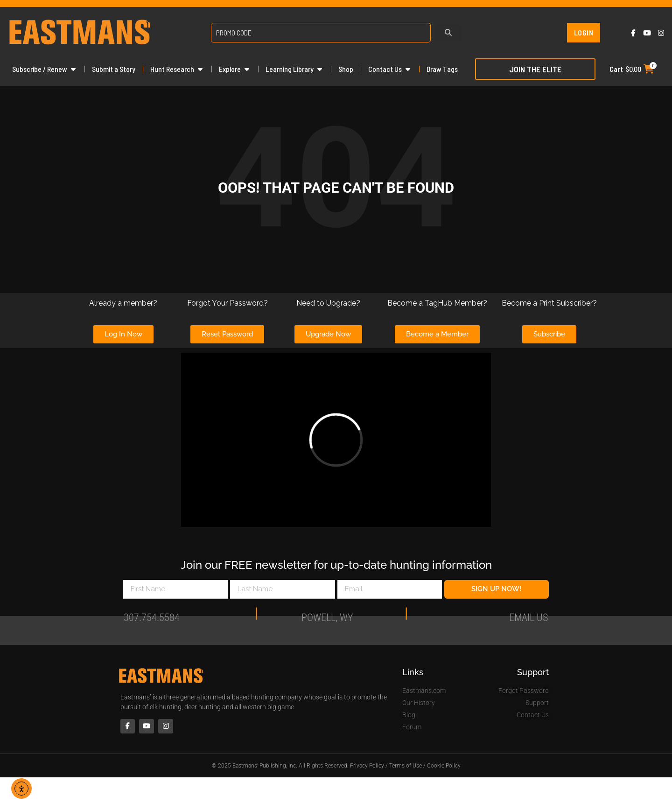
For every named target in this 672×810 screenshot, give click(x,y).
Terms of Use (406, 767)
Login (584, 32)
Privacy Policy (367, 767)
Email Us (528, 620)
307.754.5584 (152, 620)
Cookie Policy (444, 767)
